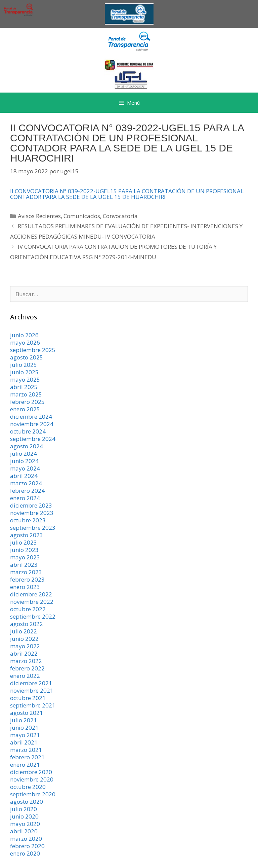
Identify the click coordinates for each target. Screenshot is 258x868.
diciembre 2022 (31, 594)
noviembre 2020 (32, 779)
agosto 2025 (27, 357)
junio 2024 (24, 461)
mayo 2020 (25, 824)
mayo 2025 (25, 379)
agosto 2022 (27, 624)
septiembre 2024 (33, 439)
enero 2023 (25, 587)
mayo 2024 (25, 468)
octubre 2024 (28, 431)
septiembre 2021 (33, 705)
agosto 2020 (27, 802)
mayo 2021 (25, 735)
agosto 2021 (27, 713)
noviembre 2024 (32, 424)
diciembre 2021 (31, 683)
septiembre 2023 (33, 528)
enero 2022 (25, 676)
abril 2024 (24, 476)
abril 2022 (24, 653)
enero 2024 (25, 498)
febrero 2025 (27, 402)
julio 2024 (24, 454)
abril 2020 (24, 831)
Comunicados (82, 216)
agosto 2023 (27, 535)
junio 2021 (24, 727)
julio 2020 (24, 809)
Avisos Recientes (39, 216)
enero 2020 (25, 853)
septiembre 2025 (33, 350)
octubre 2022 (28, 609)
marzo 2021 (26, 750)
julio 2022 (24, 631)
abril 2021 (24, 742)
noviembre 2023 (32, 513)
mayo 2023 (25, 557)
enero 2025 (25, 409)
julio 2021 (24, 720)
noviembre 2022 (32, 602)
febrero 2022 (27, 668)
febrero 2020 (27, 846)
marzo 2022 (26, 661)
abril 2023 (24, 565)
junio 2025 (24, 372)
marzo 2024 (26, 483)
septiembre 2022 (33, 616)
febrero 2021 (27, 757)
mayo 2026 (25, 342)
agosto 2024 (27, 446)
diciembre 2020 (31, 772)
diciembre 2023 (31, 505)
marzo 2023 (26, 572)
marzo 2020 (26, 839)
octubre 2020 (28, 787)
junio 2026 (24, 335)
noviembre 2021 (32, 690)
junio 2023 (24, 550)
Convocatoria (120, 216)
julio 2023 (24, 542)
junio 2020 (24, 816)
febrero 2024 (27, 491)
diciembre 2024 (31, 416)
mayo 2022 (25, 646)
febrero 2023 (27, 579)
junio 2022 (24, 639)
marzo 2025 (26, 394)
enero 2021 (25, 765)
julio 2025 (24, 365)
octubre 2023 (28, 520)
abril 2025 (24, 387)
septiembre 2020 (33, 794)
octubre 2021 (28, 698)
